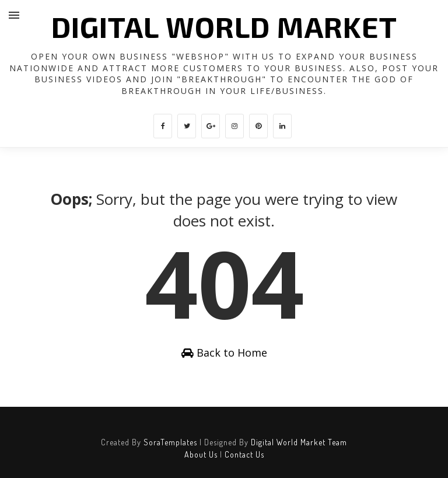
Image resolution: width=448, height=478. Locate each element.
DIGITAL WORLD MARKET (224, 26)
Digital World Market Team (299, 442)
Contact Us (244, 454)
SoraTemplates (170, 442)
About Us (201, 454)
